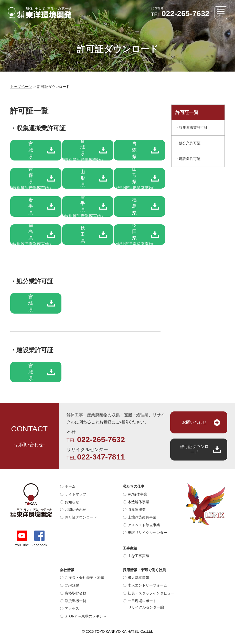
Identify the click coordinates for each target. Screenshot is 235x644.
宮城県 (31, 150)
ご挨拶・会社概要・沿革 (84, 578)
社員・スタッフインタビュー (151, 593)
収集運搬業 (137, 510)
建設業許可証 (190, 159)
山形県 (83, 178)
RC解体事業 (137, 494)
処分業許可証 (190, 143)
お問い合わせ (194, 422)
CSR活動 (72, 585)
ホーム (70, 486)
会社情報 (67, 570)
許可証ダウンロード (194, 449)
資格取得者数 (76, 593)
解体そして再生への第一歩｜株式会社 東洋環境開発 (40, 13)
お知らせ (72, 502)
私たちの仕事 (134, 486)
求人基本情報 (138, 578)
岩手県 (31, 206)
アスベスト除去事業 (144, 525)
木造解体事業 (138, 502)
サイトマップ (76, 494)
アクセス (72, 608)
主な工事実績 (138, 556)
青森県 (134, 150)
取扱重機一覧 (76, 601)
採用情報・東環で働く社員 (144, 570)
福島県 (134, 206)
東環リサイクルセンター (147, 533)
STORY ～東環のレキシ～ (86, 616)
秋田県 (83, 234)
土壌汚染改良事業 (142, 517)
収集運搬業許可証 (193, 128)
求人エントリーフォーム (147, 585)
